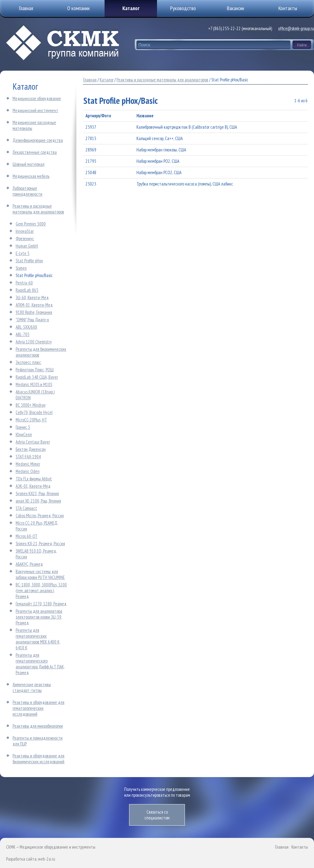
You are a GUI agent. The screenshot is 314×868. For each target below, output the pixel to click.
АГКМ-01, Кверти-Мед (34, 305)
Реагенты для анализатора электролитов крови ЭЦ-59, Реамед (39, 617)
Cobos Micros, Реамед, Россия (40, 516)
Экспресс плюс (28, 362)
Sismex (21, 268)
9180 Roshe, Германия (34, 312)
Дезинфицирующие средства (38, 140)
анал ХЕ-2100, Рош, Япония (38, 501)
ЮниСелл (24, 434)
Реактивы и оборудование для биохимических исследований (38, 759)
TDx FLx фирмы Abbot (34, 479)
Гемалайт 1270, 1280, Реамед (41, 604)
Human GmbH (27, 246)
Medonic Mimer (28, 464)
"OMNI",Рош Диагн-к (32, 320)
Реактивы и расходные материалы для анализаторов (38, 209)
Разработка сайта (21, 859)
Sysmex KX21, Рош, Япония (37, 493)
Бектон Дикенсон (31, 449)
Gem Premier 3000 (31, 224)
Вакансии (235, 8)
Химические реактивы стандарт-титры (32, 687)
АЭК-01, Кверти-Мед (33, 486)
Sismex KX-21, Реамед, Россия (40, 543)
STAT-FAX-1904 (28, 457)
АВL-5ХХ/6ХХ (26, 327)
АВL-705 (23, 334)
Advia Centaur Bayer (33, 442)
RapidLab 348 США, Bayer (37, 377)
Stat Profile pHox (29, 261)
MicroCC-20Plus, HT (31, 420)
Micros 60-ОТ (27, 536)
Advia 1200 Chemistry (34, 342)
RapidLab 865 (27, 290)
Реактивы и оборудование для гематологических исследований (38, 708)
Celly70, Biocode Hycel (34, 412)
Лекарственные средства (35, 152)
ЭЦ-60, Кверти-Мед (32, 297)
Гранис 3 (23, 427)
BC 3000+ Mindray (31, 405)
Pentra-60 (24, 283)
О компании (78, 8)
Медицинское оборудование (37, 98)
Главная (90, 80)
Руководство (183, 8)
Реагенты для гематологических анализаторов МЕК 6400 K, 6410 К (38, 639)
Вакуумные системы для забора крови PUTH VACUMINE (40, 574)
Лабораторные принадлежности (27, 191)
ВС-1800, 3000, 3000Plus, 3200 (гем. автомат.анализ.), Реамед (41, 590)
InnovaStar (25, 231)
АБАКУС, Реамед (29, 564)
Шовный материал (29, 164)
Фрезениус (25, 239)
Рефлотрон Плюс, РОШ (35, 370)
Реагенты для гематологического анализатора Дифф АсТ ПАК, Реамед (40, 664)
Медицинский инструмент (35, 110)
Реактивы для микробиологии (38, 726)
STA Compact (26, 508)
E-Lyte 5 (23, 253)
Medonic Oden (28, 471)
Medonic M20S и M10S (34, 384)
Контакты (300, 847)
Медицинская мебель (31, 176)
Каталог (131, 8)
